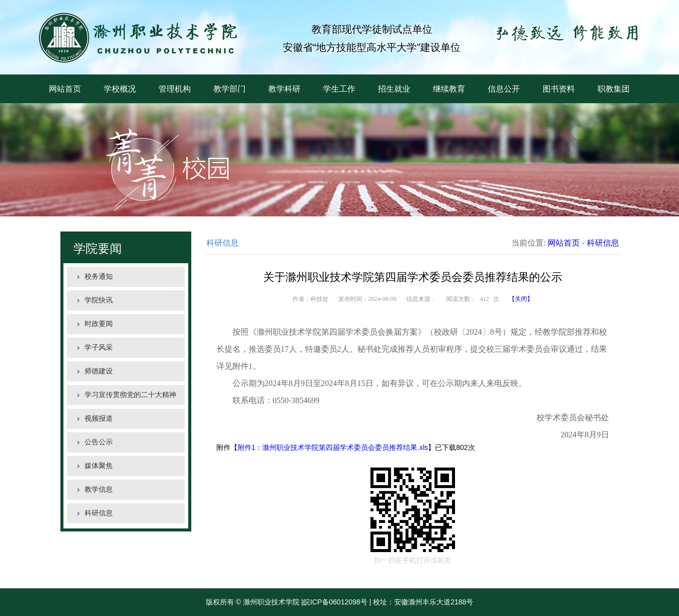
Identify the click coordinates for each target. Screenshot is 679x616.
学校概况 (120, 89)
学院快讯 (99, 300)
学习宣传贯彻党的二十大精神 (130, 395)
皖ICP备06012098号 (335, 602)
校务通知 (99, 277)
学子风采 (99, 348)
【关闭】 (521, 299)
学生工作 (339, 89)
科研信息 (99, 513)
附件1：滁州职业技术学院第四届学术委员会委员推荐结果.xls (333, 447)
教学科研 (284, 89)
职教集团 (614, 89)
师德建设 (99, 371)
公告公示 (99, 442)
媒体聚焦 (99, 466)
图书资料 (559, 89)
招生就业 (394, 89)
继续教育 (449, 89)
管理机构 (175, 89)
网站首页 (65, 89)
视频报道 (99, 418)
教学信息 (99, 489)
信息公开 (504, 89)
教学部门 (230, 89)
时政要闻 (99, 324)
